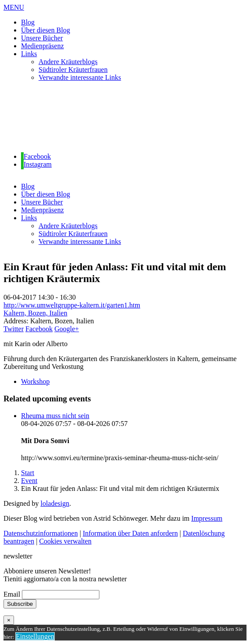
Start (28, 473)
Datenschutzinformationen (41, 533)
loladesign (55, 503)
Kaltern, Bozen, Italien (35, 313)
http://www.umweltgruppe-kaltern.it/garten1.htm (72, 305)
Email (12, 594)
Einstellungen (35, 636)
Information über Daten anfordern (130, 533)
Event (29, 481)
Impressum (207, 518)
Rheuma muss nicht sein (55, 416)
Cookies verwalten (65, 541)
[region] (125, 117)
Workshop (35, 381)
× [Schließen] (9, 620)
